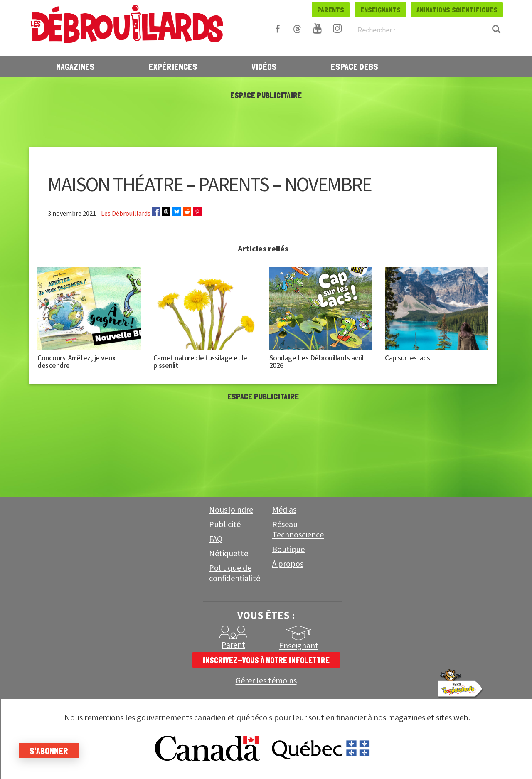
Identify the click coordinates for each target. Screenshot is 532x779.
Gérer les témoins (266, 681)
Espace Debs (355, 67)
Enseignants (381, 10)
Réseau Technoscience (298, 530)
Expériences (173, 67)
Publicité (225, 525)
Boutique (288, 550)
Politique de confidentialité (235, 573)
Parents (331, 10)
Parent (233, 645)
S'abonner (51, 751)
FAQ (216, 539)
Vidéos (264, 67)
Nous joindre (231, 510)
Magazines (75, 67)
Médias (284, 510)
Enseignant (299, 646)
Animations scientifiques (457, 10)
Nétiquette (229, 554)
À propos (288, 564)
